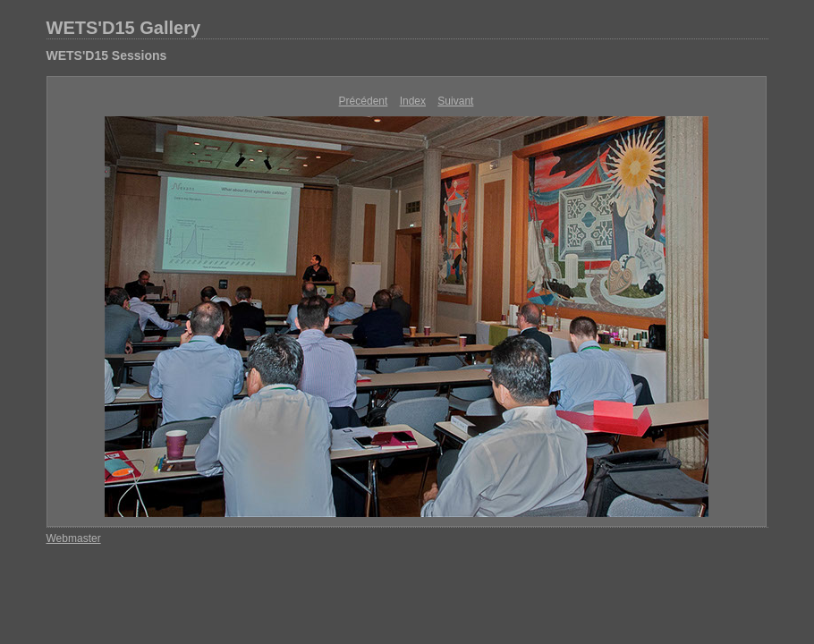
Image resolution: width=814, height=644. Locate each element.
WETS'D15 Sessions (107, 55)
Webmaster (74, 538)
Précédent (364, 101)
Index (413, 101)
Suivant (455, 101)
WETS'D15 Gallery (124, 28)
